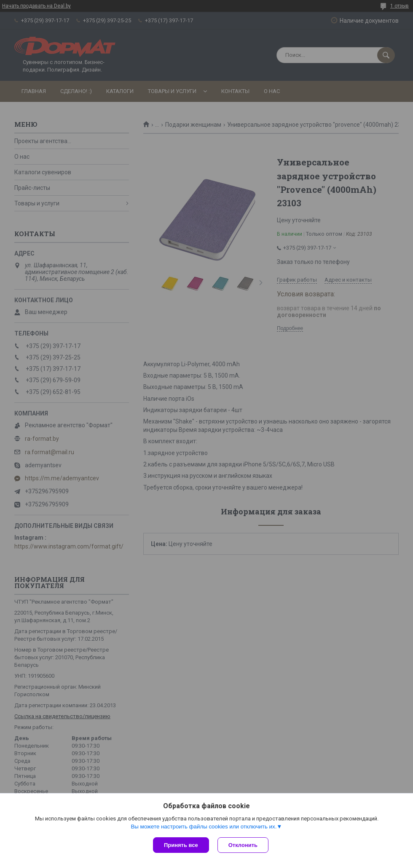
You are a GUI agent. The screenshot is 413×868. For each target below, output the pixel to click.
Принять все (181, 845)
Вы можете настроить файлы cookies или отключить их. (204, 827)
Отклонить (243, 845)
